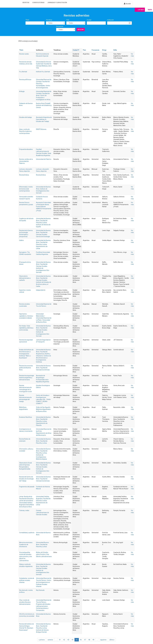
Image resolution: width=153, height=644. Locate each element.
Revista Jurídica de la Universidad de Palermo (26, 161)
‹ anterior (50, 640)
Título (27, 20)
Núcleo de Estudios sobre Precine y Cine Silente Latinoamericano (44, 554)
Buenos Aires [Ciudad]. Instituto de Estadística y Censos (44, 105)
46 (81, 640)
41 (60, 640)
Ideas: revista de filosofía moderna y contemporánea (25, 131)
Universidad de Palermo (44, 159)
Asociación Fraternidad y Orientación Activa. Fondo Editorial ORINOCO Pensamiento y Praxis (44, 207)
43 (68, 640)
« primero (42, 640)
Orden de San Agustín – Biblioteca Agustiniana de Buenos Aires (44, 409)
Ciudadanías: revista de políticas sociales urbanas (27, 580)
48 (89, 640)
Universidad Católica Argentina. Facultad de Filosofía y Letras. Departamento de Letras (43, 501)
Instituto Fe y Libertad (43, 72)
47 (85, 640)
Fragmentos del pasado (27, 487)
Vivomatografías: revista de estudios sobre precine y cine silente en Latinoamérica (26, 556)
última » (112, 640)
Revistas (26, 3)
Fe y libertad (23, 72)
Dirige (104, 50)
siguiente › (104, 640)
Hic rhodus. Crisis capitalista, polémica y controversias (26, 328)
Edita (115, 50)
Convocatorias (38, 3)
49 (93, 640)
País (68, 20)
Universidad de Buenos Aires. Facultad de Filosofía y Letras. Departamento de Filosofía (43, 421)
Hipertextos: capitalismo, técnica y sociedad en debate (26, 316)
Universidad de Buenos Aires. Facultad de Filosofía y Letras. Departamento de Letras (43, 244)
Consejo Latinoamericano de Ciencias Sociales (42, 513)
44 (72, 640)
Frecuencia (60, 26)
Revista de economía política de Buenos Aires (26, 368)
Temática (49, 20)
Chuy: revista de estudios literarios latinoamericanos (25, 602)
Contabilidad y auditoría (27, 533)
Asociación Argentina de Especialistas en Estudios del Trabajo (44, 119)
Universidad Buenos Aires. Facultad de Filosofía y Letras (42, 545)
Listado (141, 10)
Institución (110, 20)
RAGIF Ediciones (41, 129)
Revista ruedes (24, 54)
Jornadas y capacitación (57, 3)
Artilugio (22, 91)
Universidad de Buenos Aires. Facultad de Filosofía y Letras (43, 441)
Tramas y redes (24, 510)
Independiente (41, 290)
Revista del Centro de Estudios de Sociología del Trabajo (26, 479)
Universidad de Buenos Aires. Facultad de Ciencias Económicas (43, 368)
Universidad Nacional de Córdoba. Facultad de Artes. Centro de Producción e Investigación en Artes (44, 95)
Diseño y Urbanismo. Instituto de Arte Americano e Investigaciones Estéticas (43, 358)
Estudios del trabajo (26, 117)
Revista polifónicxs (25, 79)
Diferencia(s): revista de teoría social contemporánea (26, 189)
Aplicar (81, 30)
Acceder (127, 4)
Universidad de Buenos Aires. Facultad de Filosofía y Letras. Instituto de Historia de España (43, 223)
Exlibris (21, 240)
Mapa (150, 10)
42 (64, 640)
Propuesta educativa (26, 149)
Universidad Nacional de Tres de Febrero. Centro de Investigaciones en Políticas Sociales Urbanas (44, 582)
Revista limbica (41, 175)
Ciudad (89, 20)
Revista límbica (24, 175)
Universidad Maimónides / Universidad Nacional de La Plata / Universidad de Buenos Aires (44, 318)
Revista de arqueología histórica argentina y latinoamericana (27, 378)
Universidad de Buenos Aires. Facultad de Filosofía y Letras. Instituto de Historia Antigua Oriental (43, 628)
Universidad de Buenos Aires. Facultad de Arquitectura (43, 352)
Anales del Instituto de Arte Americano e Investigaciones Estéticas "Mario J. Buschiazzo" (26, 354)
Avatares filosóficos (26, 417)
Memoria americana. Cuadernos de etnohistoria (26, 545)
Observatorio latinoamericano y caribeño (25, 278)
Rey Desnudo (40, 590)
